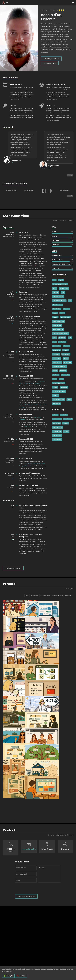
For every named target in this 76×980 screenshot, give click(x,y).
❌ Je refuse (21, 976)
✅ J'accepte (8, 976)
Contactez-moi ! (50, 63)
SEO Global (35, 595)
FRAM (43, 463)
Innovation (69, 595)
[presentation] (30, 963)
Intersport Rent (37, 463)
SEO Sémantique (57, 595)
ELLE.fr (36, 417)
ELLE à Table (29, 427)
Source (14, 163)
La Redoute (29, 463)
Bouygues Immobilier (25, 466)
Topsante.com (29, 383)
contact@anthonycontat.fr (34, 923)
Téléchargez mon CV (51, 59)
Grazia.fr (22, 383)
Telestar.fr (38, 383)
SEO (8, 2)
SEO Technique (45, 595)
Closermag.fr (41, 381)
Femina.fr (22, 420)
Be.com (40, 417)
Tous (27, 595)
